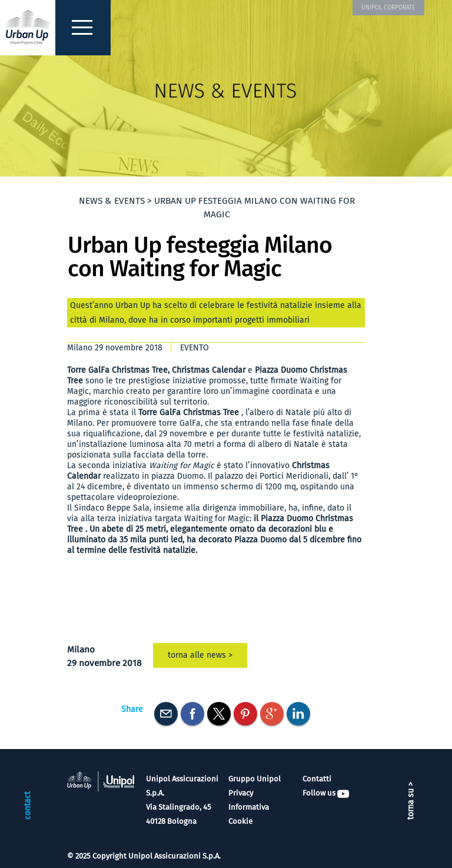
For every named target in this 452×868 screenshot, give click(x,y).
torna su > (411, 801)
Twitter (219, 714)
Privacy (241, 793)
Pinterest (245, 714)
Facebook (192, 714)
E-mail (166, 714)
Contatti (317, 779)
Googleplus (272, 714)
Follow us (326, 793)
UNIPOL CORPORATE (388, 7)
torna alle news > (200, 655)
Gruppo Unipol (255, 779)
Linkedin (298, 714)
